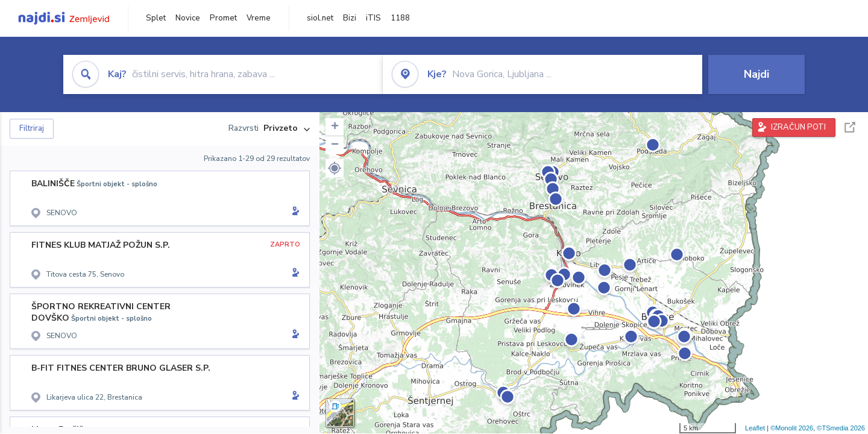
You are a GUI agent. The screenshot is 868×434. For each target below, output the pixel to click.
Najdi (756, 74)
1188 (400, 18)
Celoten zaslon (850, 127)
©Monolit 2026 (792, 428)
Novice (188, 18)
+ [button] (335, 127)
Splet (156, 18)
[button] (335, 168)
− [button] (335, 145)
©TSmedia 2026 (841, 428)
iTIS (373, 18)
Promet (223, 18)
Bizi (350, 18)
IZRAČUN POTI (798, 127)
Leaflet (755, 428)
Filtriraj (32, 128)
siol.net (320, 18)
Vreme (259, 18)
